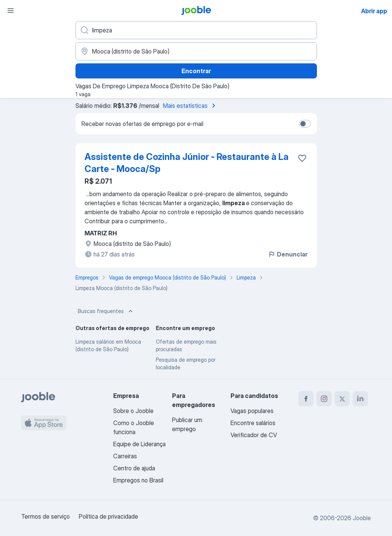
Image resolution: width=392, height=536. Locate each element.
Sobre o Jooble (133, 411)
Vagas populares (252, 411)
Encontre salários (253, 423)
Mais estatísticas (191, 106)
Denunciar (288, 254)
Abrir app (374, 11)
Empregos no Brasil (138, 480)
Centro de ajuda (134, 468)
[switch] (305, 124)
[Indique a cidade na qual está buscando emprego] (196, 51)
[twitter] (342, 399)
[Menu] (11, 11)
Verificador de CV (254, 435)
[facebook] (306, 399)
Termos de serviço (45, 516)
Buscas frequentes (106, 311)
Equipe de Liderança (139, 444)
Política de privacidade (108, 516)
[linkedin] (360, 399)
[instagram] (324, 399)
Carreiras (125, 456)
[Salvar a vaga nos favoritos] (302, 158)
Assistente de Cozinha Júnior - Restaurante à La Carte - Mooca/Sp (187, 163)
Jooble (362, 518)
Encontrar (196, 71)
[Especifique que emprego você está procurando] (196, 30)
